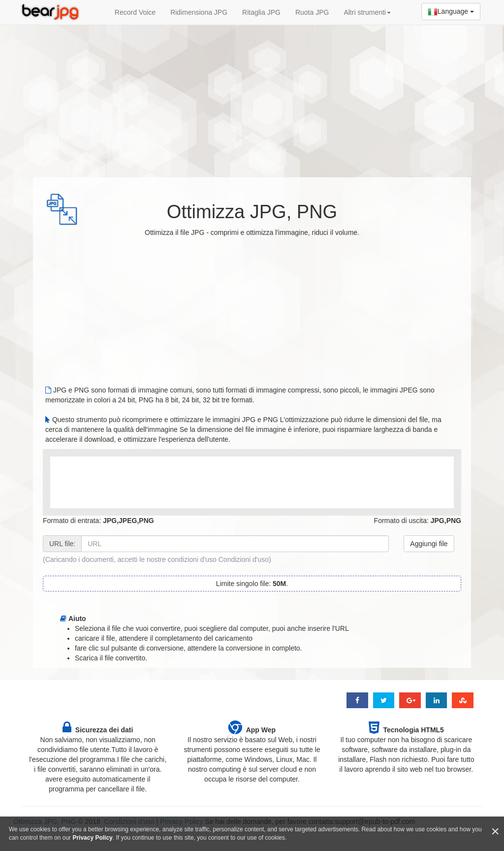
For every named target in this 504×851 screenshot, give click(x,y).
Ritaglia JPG (261, 12)
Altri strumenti (367, 12)
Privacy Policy (92, 838)
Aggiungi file (429, 544)
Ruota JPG (312, 12)
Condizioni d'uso (244, 559)
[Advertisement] (252, 96)
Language (451, 12)
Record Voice (135, 12)
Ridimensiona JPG (199, 12)
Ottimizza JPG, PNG (252, 212)
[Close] (495, 832)
